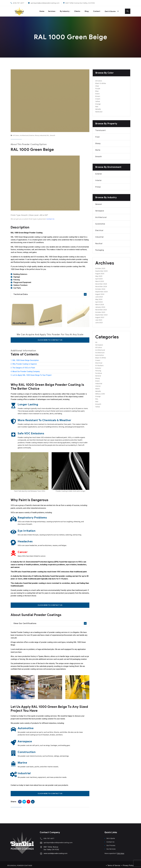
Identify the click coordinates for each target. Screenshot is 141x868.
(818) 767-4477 (19, 3)
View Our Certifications (25, 621)
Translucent (100, 128)
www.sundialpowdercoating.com (55, 851)
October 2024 (100, 287)
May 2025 (99, 274)
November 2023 (101, 308)
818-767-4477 (48, 836)
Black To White (101, 82)
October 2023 (100, 310)
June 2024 (99, 295)
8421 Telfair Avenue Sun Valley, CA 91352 (80, 3)
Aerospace (100, 209)
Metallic (98, 107)
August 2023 (100, 316)
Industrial (43, 133)
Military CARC (100, 392)
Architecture (100, 351)
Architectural (24, 133)
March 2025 (100, 279)
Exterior (32, 133)
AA (96, 340)
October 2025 (100, 267)
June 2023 (99, 321)
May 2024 (99, 298)
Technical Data (21, 292)
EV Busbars (99, 364)
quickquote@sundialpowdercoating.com (45, 3)
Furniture (99, 371)
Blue (97, 89)
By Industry (61, 10)
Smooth (52, 133)
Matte (98, 148)
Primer (98, 185)
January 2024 (100, 305)
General (99, 202)
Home (36, 10)
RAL (48, 133)
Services (47, 10)
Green (97, 92)
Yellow (98, 100)
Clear (97, 84)
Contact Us (110, 840)
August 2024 (100, 292)
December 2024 (101, 282)
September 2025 (101, 269)
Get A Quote (111, 10)
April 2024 (99, 300)
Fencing (98, 369)
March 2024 (100, 303)
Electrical (99, 229)
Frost (97, 135)
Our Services (111, 847)
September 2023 (101, 313)
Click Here (121, 851)
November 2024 (101, 285)
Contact (95, 10)
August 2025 (100, 272)
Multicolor (99, 110)
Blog (84, 10)
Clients (74, 10)
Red (97, 105)
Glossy (37, 133)
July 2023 (99, 318)
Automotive (100, 222)
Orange (98, 102)
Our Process (111, 843)
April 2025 (99, 277)
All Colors (16, 133)
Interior (98, 179)
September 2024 (101, 290)
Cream (98, 97)
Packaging (100, 248)
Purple (98, 87)
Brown (98, 94)
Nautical (99, 242)
